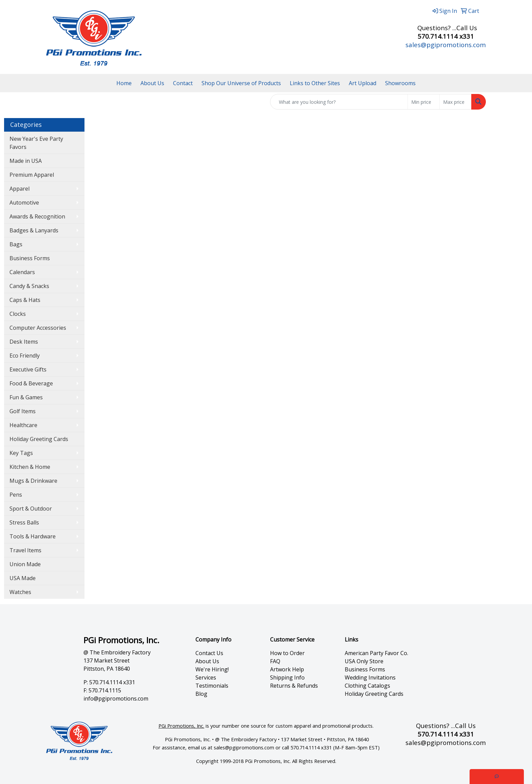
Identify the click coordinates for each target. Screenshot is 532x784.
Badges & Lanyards (34, 230)
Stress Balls (24, 522)
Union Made (25, 564)
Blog (201, 694)
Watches (20, 592)
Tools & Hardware (33, 536)
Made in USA (26, 161)
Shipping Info (287, 677)
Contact (183, 83)
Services (206, 677)
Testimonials (212, 686)
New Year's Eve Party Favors (36, 143)
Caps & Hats (25, 300)
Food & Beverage (31, 383)
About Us (152, 83)
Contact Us (209, 653)
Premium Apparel (32, 175)
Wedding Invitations (370, 677)
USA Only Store (364, 661)
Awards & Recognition (37, 216)
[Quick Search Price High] (455, 102)
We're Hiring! (212, 669)
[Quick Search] (339, 102)
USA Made (23, 578)
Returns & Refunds (294, 686)
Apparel (20, 189)
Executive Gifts (28, 369)
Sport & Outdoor (31, 509)
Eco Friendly (25, 356)
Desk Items (24, 342)
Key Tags (21, 453)
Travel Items (25, 550)
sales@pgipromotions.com (446, 45)
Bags (16, 244)
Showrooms (400, 83)
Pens (16, 495)
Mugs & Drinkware (33, 481)
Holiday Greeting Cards (39, 439)
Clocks (18, 314)
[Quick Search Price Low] (424, 102)
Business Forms (30, 258)
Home (124, 83)
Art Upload (363, 83)
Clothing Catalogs (367, 686)
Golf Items (23, 411)
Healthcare (23, 425)
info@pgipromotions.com (116, 699)
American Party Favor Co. (376, 653)
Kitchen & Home (30, 467)
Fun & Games (26, 397)
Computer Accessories (38, 328)
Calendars (22, 272)
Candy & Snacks (29, 286)
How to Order (287, 653)
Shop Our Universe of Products (241, 83)
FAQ (275, 661)
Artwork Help (287, 669)
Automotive (24, 203)
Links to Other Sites (315, 83)
